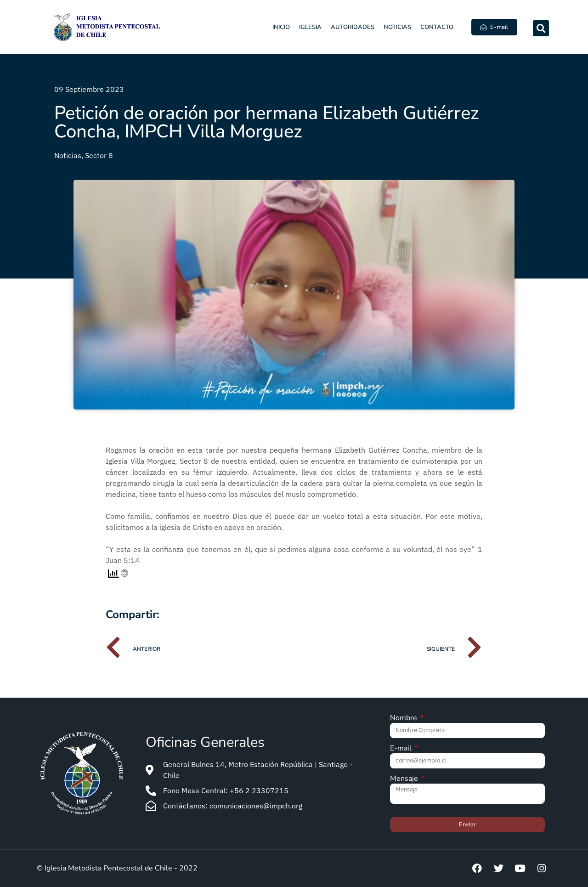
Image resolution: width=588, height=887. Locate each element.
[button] (541, 28)
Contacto (437, 27)
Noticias (397, 27)
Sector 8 (99, 155)
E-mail (402, 749)
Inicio (281, 27)
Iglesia (310, 27)
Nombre (404, 719)
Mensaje (405, 779)
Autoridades (353, 27)
